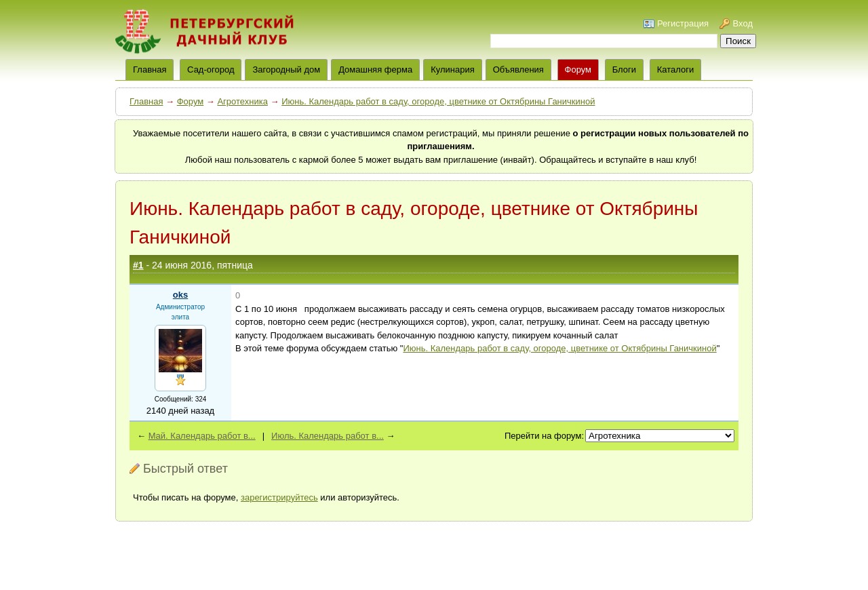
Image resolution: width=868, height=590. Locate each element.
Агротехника (242, 101)
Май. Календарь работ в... (202, 436)
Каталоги (676, 70)
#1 (138, 265)
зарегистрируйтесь (279, 497)
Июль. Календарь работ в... (328, 436)
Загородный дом (286, 70)
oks (180, 295)
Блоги (624, 70)
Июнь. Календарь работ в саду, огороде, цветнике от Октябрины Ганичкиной (438, 101)
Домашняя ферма (375, 70)
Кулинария (453, 70)
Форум (578, 70)
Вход (743, 23)
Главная (146, 101)
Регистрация (683, 23)
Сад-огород (211, 70)
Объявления (518, 70)
